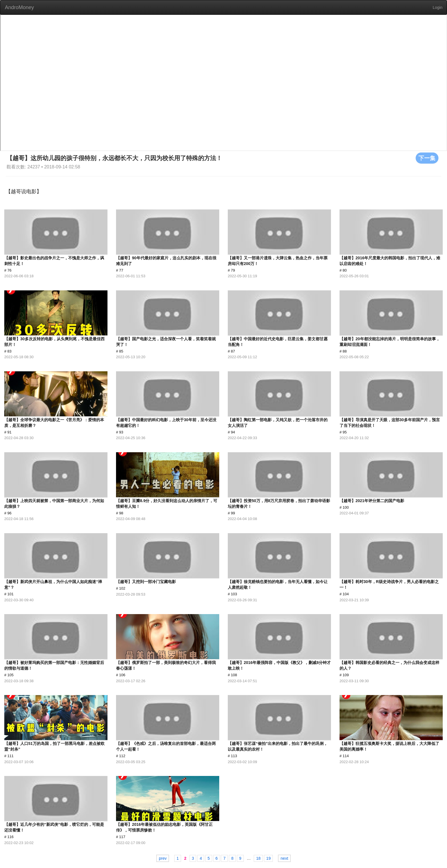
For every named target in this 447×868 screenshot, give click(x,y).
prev (163, 858)
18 (258, 858)
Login (438, 7)
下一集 (427, 158)
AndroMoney (19, 7)
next (284, 858)
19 (269, 858)
